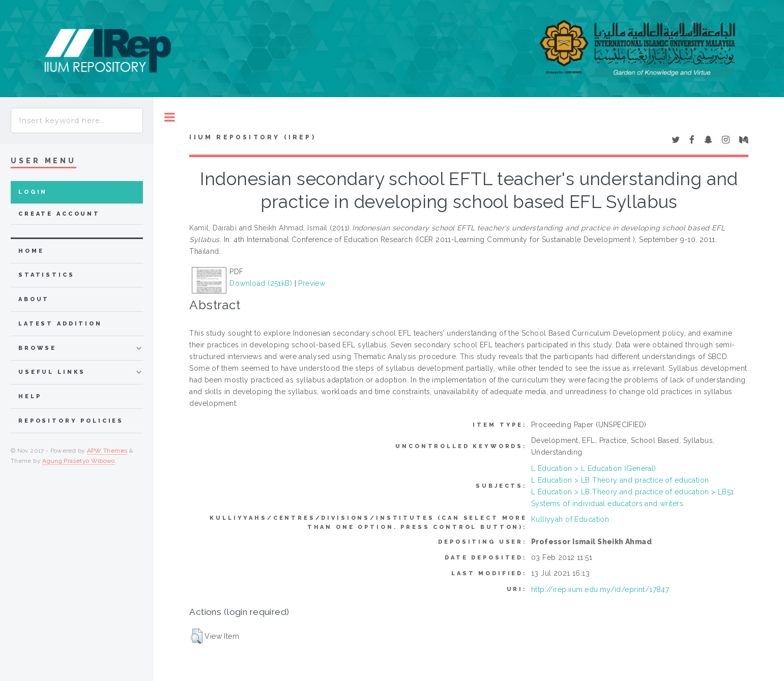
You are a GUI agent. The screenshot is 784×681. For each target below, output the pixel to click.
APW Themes (107, 451)
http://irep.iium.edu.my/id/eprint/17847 (600, 589)
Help (30, 396)
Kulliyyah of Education (570, 519)
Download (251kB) (261, 283)
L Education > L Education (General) (594, 468)
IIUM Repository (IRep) (252, 137)
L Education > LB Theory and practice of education (620, 480)
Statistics (47, 275)
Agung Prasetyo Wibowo (79, 461)
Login (33, 192)
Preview (312, 283)
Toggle (170, 117)
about (34, 299)
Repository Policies (71, 421)
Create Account (59, 214)
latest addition (60, 324)
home (31, 251)
